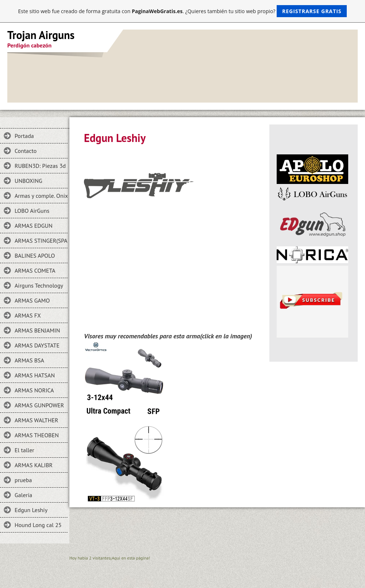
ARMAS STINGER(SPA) (41, 241)
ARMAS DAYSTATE (37, 345)
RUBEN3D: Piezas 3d (40, 166)
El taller (24, 450)
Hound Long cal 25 (38, 525)
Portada (24, 136)
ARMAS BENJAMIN (37, 330)
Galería (23, 495)
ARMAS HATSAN (35, 375)
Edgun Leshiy (31, 510)
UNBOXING (28, 181)
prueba (23, 480)
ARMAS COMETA (35, 270)
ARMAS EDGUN (34, 226)
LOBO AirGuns (32, 211)
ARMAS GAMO (32, 300)
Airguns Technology (39, 285)
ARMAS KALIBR (34, 465)
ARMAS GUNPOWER (39, 405)
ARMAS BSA (29, 360)
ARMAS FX (28, 315)
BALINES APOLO (35, 255)
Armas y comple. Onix (41, 196)
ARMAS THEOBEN (37, 435)
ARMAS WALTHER (36, 420)
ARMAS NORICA (34, 390)
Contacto (26, 151)
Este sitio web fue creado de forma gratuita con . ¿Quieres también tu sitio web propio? (183, 11)
